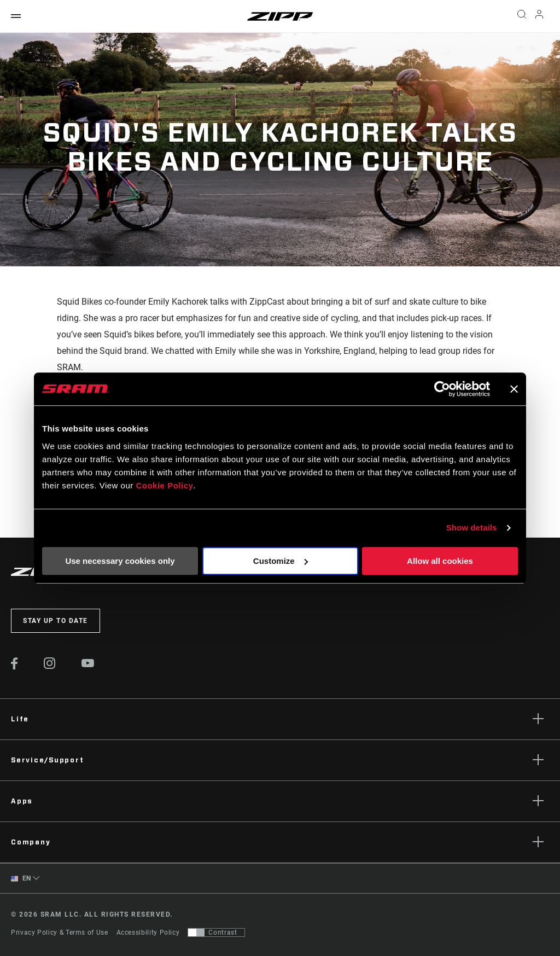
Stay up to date (56, 621)
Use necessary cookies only (120, 561)
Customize (281, 561)
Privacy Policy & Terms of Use (60, 932)
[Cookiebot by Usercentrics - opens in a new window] (442, 389)
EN (21, 879)
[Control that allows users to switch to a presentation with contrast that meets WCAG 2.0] (216, 932)
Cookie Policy (164, 485)
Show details (472, 527)
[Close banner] (514, 389)
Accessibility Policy (148, 932)
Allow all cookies (440, 561)
